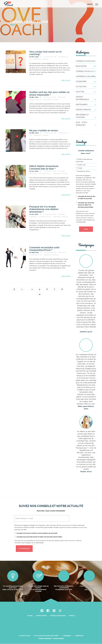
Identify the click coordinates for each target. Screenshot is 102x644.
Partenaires (86, 104)
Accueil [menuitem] (30, 612)
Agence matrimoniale (86, 98)
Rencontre (62, 97)
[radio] (86, 161)
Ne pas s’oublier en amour (44, 131)
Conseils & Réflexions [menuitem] (58, 612)
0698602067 (79, 626)
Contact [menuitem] (72, 612)
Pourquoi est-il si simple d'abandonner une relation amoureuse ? (44, 209)
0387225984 (67, 626)
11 (40, 295)
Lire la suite (66, 80)
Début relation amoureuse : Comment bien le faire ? (44, 168)
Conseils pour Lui (36, 100)
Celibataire (33, 217)
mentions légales (59, 629)
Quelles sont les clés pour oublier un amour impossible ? (49, 94)
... (27, 290)
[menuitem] (42, 607)
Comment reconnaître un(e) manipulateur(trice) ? (44, 249)
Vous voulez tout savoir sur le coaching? (45, 53)
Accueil (12, 28)
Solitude (86, 92)
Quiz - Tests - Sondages (86, 124)
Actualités (61, 171)
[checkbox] (86, 166)
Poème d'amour (86, 110)
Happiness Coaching (41, 59)
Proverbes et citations (86, 116)
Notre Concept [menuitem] (41, 612)
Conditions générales (45, 629)
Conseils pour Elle (50, 57)
